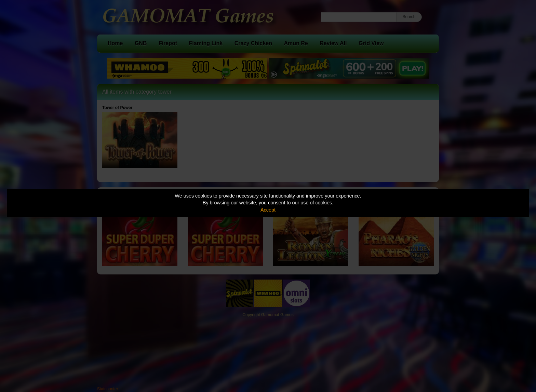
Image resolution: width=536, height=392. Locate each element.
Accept (268, 210)
